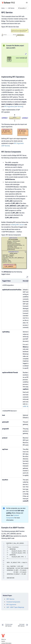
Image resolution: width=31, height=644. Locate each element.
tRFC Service (10, 599)
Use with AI (23, 8)
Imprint (3, 641)
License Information (6, 643)
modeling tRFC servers (17, 225)
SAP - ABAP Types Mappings (15, 607)
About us (4, 639)
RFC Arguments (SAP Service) (14, 107)
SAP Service (11, 8)
